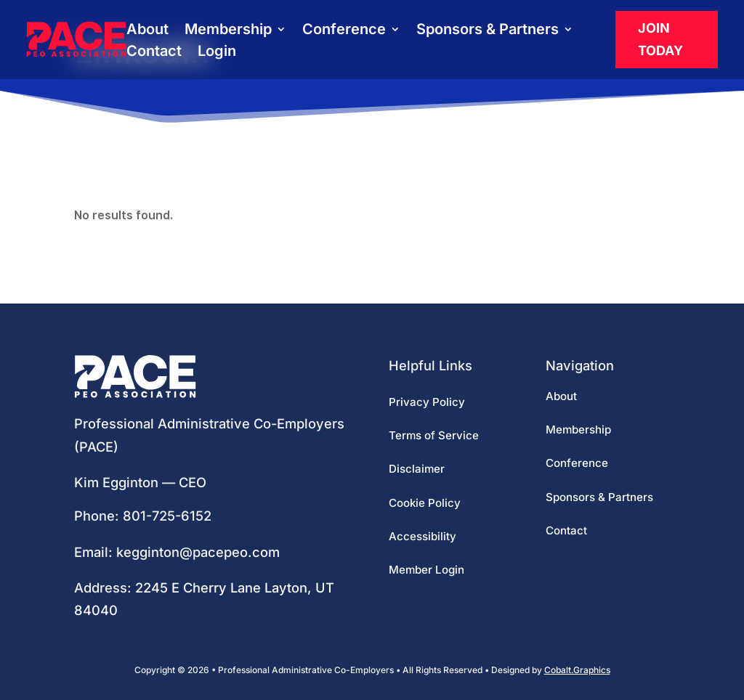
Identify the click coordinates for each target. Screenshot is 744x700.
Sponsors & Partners (488, 31)
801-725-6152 (167, 516)
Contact (154, 53)
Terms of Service (434, 435)
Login (217, 53)
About (147, 31)
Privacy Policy (427, 402)
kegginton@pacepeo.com (198, 552)
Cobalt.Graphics (577, 670)
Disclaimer (417, 469)
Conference (344, 31)
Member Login (426, 570)
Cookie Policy (425, 503)
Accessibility (422, 536)
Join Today (660, 39)
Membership (228, 31)
